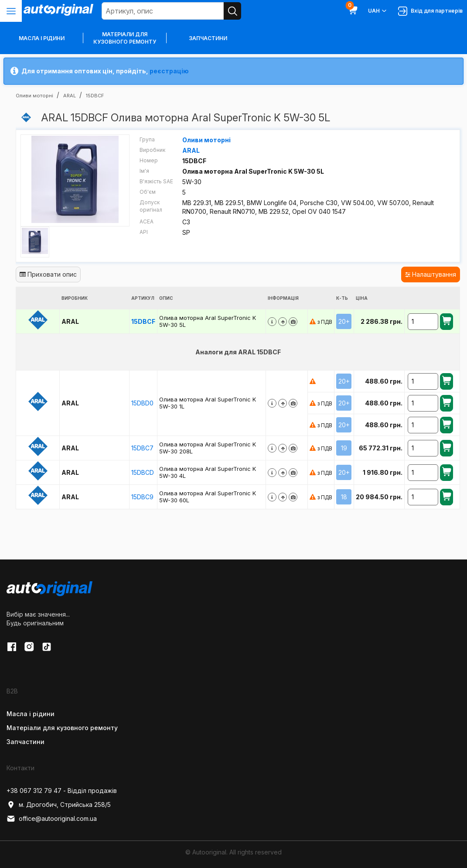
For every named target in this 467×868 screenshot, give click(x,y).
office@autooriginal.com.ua (52, 819)
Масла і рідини (31, 714)
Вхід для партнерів (430, 11)
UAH (378, 11)
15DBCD (143, 472)
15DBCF (143, 321)
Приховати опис (48, 274)
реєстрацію (169, 71)
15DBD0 (142, 403)
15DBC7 (142, 448)
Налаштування (431, 274)
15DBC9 (142, 497)
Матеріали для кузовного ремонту (125, 38)
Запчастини (208, 38)
